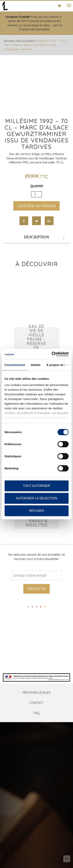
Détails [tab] (36, 365)
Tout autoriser (37, 486)
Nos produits (25, 41)
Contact (36, 703)
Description (36, 237)
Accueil (9, 41)
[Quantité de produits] (36, 194)
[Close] (69, 16)
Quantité (36, 186)
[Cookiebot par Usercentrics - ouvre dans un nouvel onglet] (52, 354)
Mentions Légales (36, 693)
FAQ (36, 713)
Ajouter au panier (36, 206)
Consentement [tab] (15, 365)
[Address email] (36, 575)
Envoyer (37, 589)
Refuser (36, 511)
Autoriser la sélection (36, 498)
